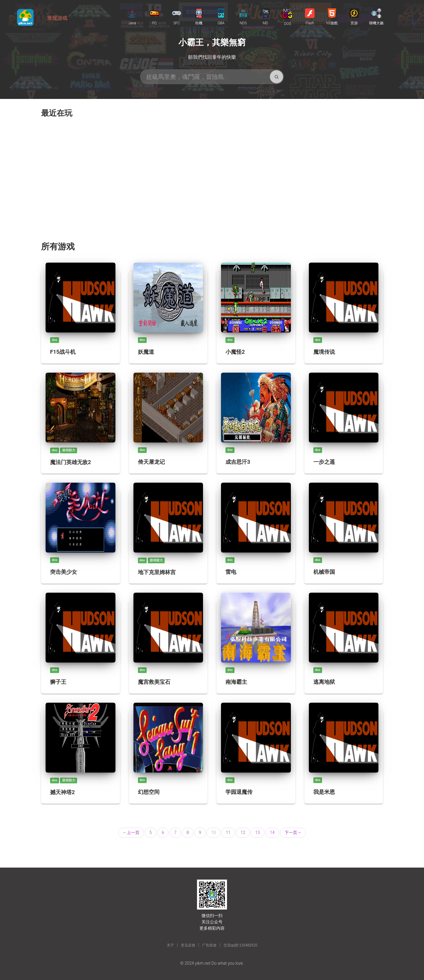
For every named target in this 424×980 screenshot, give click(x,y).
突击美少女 (64, 572)
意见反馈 (188, 945)
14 (272, 833)
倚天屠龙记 (151, 462)
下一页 (293, 833)
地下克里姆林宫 (157, 572)
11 (228, 833)
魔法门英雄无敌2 (70, 462)
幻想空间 (149, 792)
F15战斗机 (63, 352)
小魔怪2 (235, 352)
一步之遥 (324, 462)
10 (213, 833)
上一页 (131, 833)
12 (243, 833)
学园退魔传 (239, 792)
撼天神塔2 (62, 792)
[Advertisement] (212, 182)
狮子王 (58, 682)
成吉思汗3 (238, 462)
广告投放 (209, 945)
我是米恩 (324, 792)
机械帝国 (324, 572)
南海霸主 (236, 682)
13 (258, 833)
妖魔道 (146, 352)
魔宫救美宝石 (154, 682)
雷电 (231, 572)
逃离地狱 (324, 682)
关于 (170, 945)
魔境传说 (324, 352)
